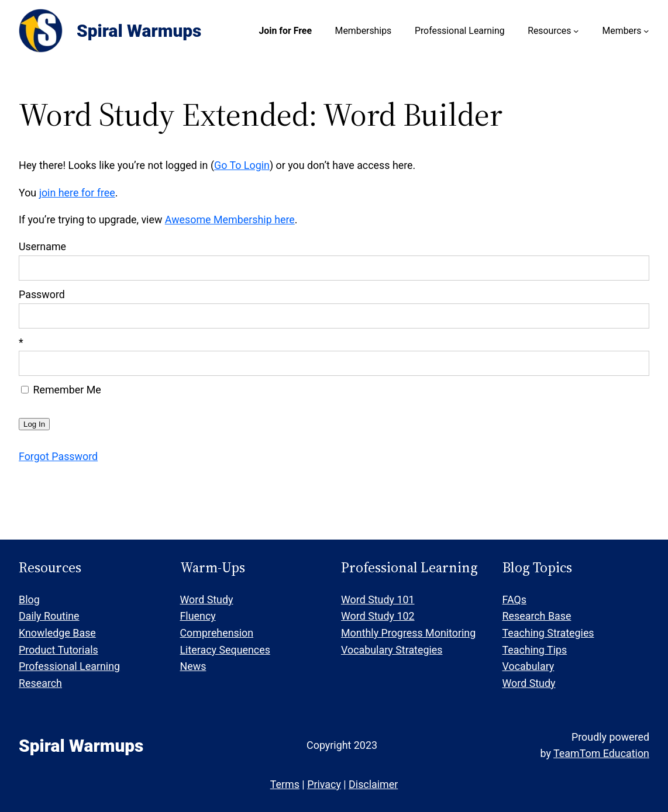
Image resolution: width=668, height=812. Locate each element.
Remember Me (61, 390)
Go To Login (242, 165)
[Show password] (633, 316)
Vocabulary (528, 666)
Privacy (324, 784)
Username (42, 246)
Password (42, 294)
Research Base (537, 616)
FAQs (514, 600)
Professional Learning (69, 666)
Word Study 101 (378, 600)
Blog (29, 600)
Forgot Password (58, 456)
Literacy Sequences (225, 650)
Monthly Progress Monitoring (408, 633)
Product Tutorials (58, 650)
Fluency (198, 616)
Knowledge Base (57, 633)
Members (621, 31)
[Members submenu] (646, 31)
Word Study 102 (378, 616)
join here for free (77, 193)
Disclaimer (373, 784)
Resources (549, 31)
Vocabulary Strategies (392, 650)
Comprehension (217, 633)
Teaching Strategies (548, 633)
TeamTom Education (601, 753)
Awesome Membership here (230, 220)
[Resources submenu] (576, 31)
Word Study (207, 600)
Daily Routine (49, 616)
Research (40, 683)
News (193, 666)
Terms (285, 784)
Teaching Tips (535, 650)
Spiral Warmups (139, 31)
